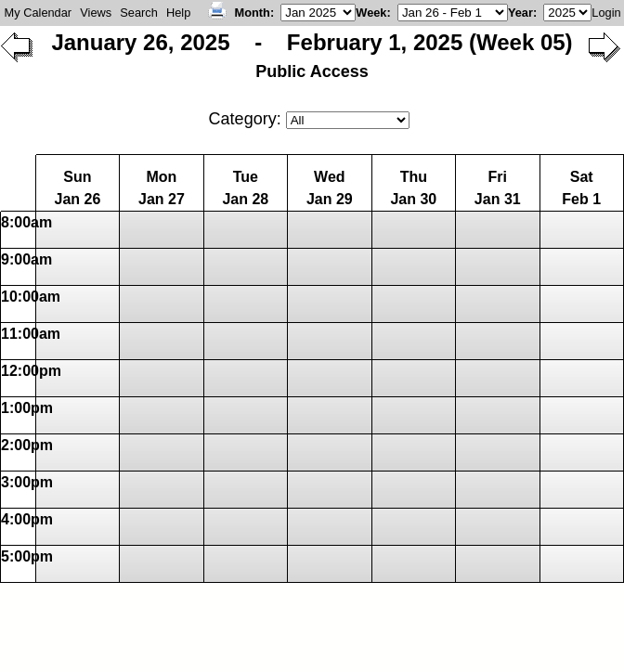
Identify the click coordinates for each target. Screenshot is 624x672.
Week (371, 13)
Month (253, 13)
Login (606, 13)
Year (520, 13)
